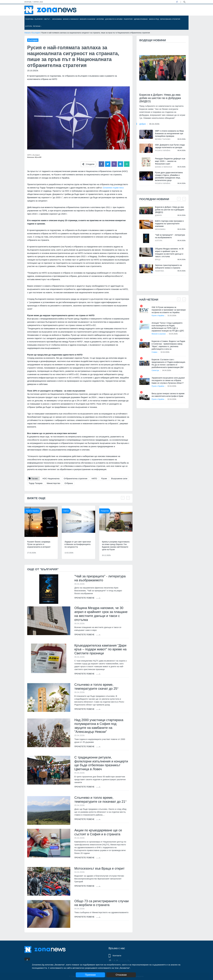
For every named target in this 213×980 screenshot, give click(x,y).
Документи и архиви (114, 19)
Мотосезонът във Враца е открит (99, 868)
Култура (29, 26)
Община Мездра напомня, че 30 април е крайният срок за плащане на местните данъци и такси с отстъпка (101, 614)
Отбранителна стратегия (75, 478)
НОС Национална (51, 478)
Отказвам (121, 975)
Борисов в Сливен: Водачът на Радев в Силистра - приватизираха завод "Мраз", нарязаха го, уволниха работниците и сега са (168, 345)
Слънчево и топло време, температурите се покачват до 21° (100, 800)
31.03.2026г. (172, 316)
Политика (29, 19)
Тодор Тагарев (36, 483)
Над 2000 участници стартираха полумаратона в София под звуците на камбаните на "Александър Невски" (99, 726)
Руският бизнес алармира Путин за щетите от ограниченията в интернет (39, 544)
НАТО (94, 478)
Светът (47, 19)
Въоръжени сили (119, 478)
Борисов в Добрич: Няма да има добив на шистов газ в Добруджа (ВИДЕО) (160, 98)
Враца (158, 260)
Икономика (57, 19)
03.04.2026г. (173, 334)
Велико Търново (163, 139)
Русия (104, 478)
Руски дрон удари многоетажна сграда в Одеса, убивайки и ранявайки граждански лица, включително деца (169, 176)
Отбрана (69, 483)
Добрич (143, 124)
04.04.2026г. (167, 370)
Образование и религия (170, 19)
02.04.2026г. (165, 352)
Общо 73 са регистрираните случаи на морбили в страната (102, 903)
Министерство (54, 483)
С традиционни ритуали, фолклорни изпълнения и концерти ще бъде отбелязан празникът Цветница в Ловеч (101, 763)
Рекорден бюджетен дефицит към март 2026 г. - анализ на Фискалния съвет (170, 161)
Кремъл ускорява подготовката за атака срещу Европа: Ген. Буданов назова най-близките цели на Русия (116, 546)
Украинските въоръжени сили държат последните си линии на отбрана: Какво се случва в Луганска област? (168, 380)
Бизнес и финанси (71, 19)
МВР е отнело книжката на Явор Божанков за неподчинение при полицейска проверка (169, 133)
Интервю (100, 19)
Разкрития (128, 19)
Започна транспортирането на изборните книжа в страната (168, 266)
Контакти (117, 955)
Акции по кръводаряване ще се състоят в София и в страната (98, 832)
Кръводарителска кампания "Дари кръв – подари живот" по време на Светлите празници (100, 649)
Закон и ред (154, 19)
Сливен (154, 352)
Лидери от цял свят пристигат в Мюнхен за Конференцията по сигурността (78, 544)
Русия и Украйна (32, 511)
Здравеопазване (141, 19)
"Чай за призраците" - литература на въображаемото (100, 578)
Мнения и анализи (87, 19)
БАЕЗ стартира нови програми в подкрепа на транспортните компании (169, 224)
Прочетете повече (87, 598)
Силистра (155, 370)
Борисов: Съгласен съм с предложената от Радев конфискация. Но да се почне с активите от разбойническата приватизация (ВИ (169, 363)
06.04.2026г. (155, 124)
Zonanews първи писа (113, 188)
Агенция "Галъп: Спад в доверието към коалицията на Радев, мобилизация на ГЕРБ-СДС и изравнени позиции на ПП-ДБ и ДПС (168, 327)
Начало (28, 33)
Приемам (90, 975)
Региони (37, 26)
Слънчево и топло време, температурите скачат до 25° (96, 687)
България (39, 19)
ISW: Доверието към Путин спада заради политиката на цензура (170, 146)
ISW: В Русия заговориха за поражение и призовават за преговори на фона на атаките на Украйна (169, 310)
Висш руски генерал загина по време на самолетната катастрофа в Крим (168, 395)
